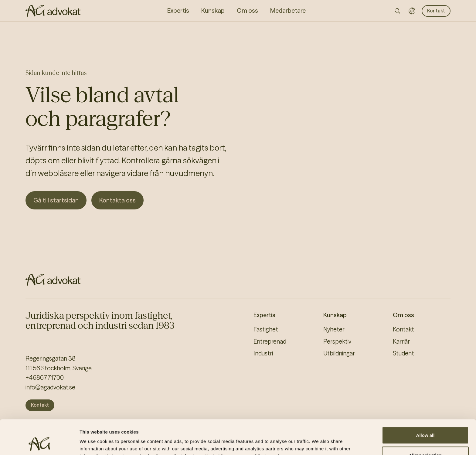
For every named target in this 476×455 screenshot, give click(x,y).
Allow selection (425, 423)
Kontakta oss (117, 200)
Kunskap (335, 315)
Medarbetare (288, 11)
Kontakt (436, 11)
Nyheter (334, 329)
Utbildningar (339, 353)
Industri (263, 353)
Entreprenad (270, 341)
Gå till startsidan (56, 200)
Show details (319, 443)
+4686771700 (45, 378)
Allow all (425, 403)
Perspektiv (337, 341)
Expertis (264, 315)
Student (403, 353)
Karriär (401, 341)
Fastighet (266, 329)
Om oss (403, 315)
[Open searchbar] (397, 11)
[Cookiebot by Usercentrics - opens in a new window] (39, 443)
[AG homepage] (53, 11)
